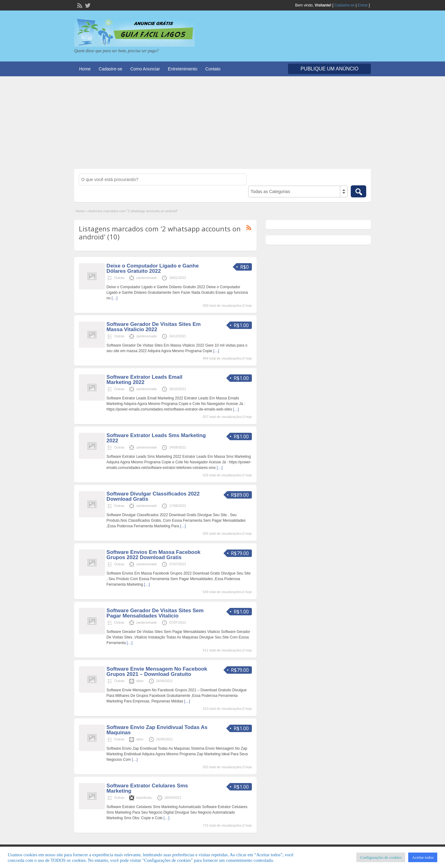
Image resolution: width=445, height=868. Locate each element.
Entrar (363, 5)
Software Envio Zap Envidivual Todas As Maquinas (157, 730)
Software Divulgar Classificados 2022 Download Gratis (153, 496)
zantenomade (147, 278)
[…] (114, 298)
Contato (213, 69)
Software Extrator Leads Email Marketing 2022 (145, 380)
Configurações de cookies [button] (381, 857)
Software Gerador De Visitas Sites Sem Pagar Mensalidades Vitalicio (155, 613)
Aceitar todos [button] (423, 857)
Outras (119, 278)
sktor (140, 681)
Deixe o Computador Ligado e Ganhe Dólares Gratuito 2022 (153, 268)
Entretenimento (182, 69)
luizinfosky (144, 798)
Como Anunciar (145, 69)
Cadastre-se (344, 5)
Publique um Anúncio (329, 69)
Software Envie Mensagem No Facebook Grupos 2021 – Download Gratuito (157, 672)
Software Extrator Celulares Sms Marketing (147, 788)
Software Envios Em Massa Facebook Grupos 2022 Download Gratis (154, 555)
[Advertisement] (222, 123)
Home (85, 69)
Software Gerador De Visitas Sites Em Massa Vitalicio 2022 (154, 327)
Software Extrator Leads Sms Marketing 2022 (156, 438)
